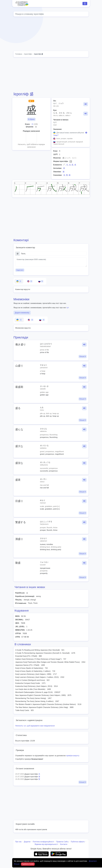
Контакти (64, 844)
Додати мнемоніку (22, 313)
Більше (83, 782)
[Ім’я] (53, 254)
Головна (19, 54)
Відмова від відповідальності (46, 844)
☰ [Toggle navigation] (85, 4)
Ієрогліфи (28, 54)
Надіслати (20, 270)
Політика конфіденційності (43, 842)
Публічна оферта (78, 842)
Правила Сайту (62, 842)
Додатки (27, 842)
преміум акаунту (73, 756)
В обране (31, 119)
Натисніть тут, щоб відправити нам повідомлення (35, 726)
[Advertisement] (51, 74)
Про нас (18, 842)
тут (68, 308)
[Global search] (51, 14)
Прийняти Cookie (28, 864)
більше (83, 356)
